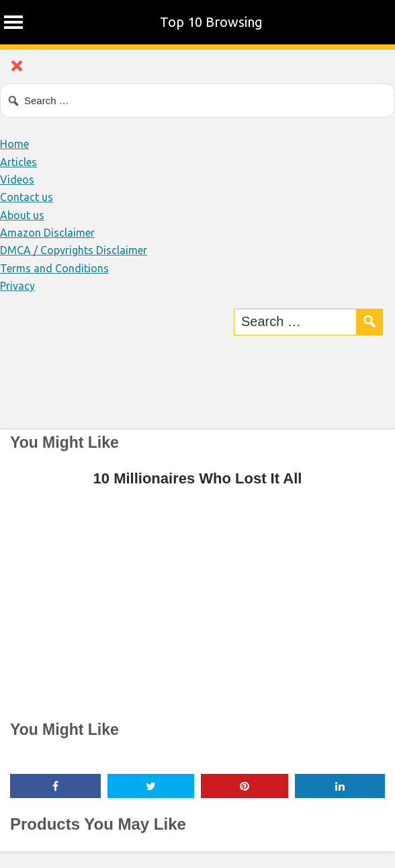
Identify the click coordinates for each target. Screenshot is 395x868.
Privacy (17, 286)
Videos (17, 180)
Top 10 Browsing (211, 22)
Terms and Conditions (54, 268)
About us (22, 215)
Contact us (27, 197)
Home (14, 144)
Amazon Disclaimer (47, 233)
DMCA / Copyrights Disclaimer (74, 250)
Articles (18, 162)
